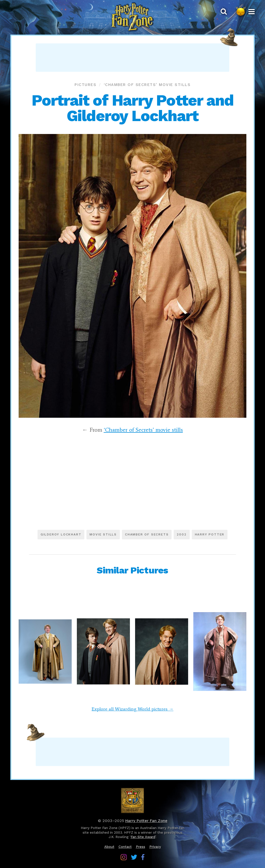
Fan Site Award (143, 837)
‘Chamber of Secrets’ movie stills (147, 85)
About (109, 847)
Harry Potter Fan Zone (146, 821)
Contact (125, 847)
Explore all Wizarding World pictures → (132, 709)
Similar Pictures (132, 570)
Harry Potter (210, 534)
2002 (182, 534)
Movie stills (103, 534)
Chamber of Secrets (147, 534)
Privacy (155, 847)
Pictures (85, 85)
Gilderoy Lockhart (61, 534)
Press (141, 847)
